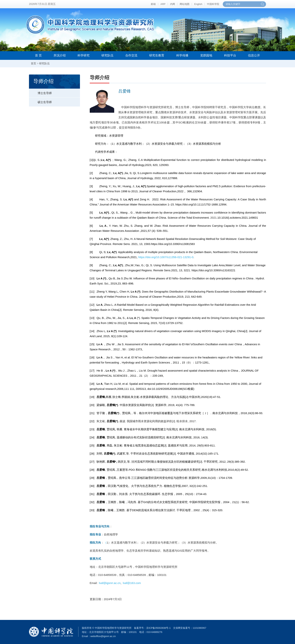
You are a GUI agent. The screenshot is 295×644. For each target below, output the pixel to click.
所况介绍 (60, 55)
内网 (173, 4)
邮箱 (153, 4)
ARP (163, 4)
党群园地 (206, 55)
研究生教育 (157, 55)
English (198, 4)
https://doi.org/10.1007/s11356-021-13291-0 (166, 257)
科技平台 (230, 55)
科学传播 (182, 55)
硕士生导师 (40, 101)
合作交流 (131, 55)
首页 (33, 63)
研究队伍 (107, 55)
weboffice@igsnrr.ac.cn (103, 636)
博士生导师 (40, 92)
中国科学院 (213, 4)
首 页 (38, 55)
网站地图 (185, 4)
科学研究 (84, 55)
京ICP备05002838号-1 (158, 628)
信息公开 (254, 55)
